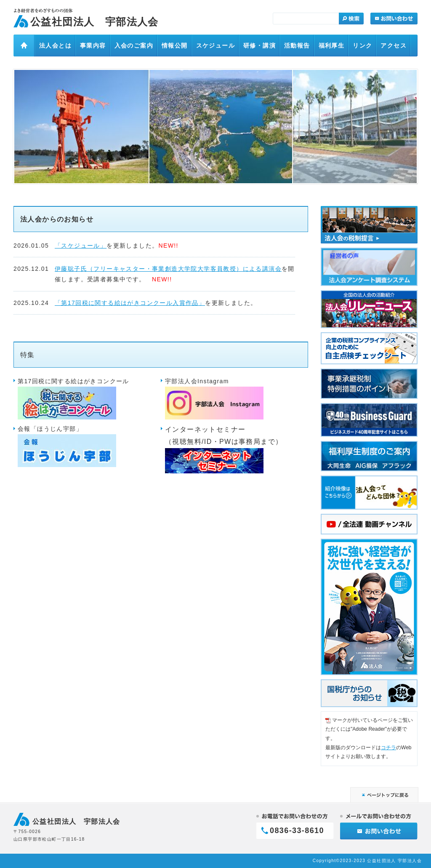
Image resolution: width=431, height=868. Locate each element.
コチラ (388, 748)
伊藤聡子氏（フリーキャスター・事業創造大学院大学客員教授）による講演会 (168, 269)
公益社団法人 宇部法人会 (94, 22)
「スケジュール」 (81, 246)
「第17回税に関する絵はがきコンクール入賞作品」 (130, 303)
